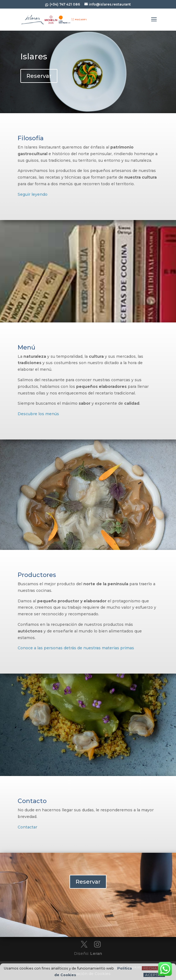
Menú (26, 347)
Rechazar (154, 968)
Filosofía (31, 138)
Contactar (27, 827)
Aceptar (154, 975)
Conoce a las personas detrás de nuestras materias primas (76, 648)
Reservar (39, 76)
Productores (37, 575)
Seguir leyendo (33, 194)
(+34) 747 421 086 (64, 4)
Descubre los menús (38, 414)
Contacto (32, 801)
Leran (96, 953)
